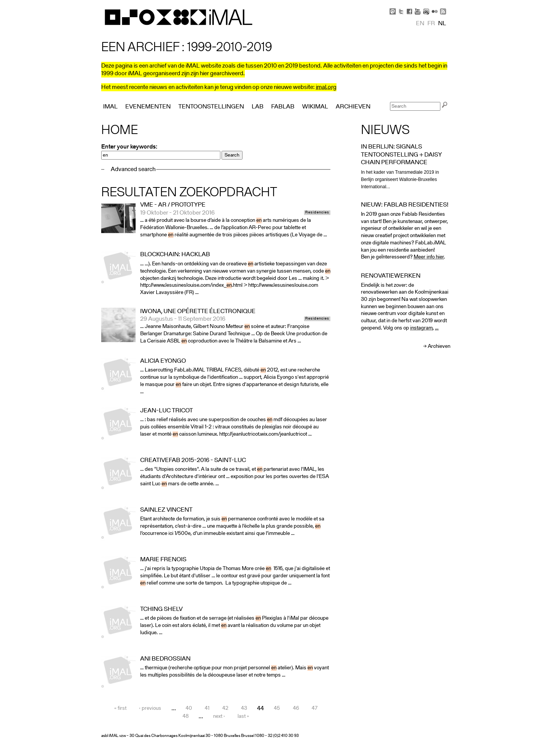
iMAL (110, 107)
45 (277, 709)
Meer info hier (429, 257)
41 (207, 709)
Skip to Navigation (439, 4)
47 (315, 709)
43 (244, 709)
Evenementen (148, 107)
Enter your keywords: (129, 147)
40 (189, 709)
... (437, 328)
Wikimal (315, 107)
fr (431, 24)
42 (225, 709)
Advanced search (133, 170)
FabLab (283, 107)
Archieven (439, 346)
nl (442, 24)
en (420, 24)
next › (219, 717)
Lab (258, 107)
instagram (421, 328)
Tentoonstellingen (211, 107)
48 (186, 717)
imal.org (326, 87)
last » (243, 717)
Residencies (317, 213)
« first (120, 709)
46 (296, 709)
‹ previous (150, 709)
